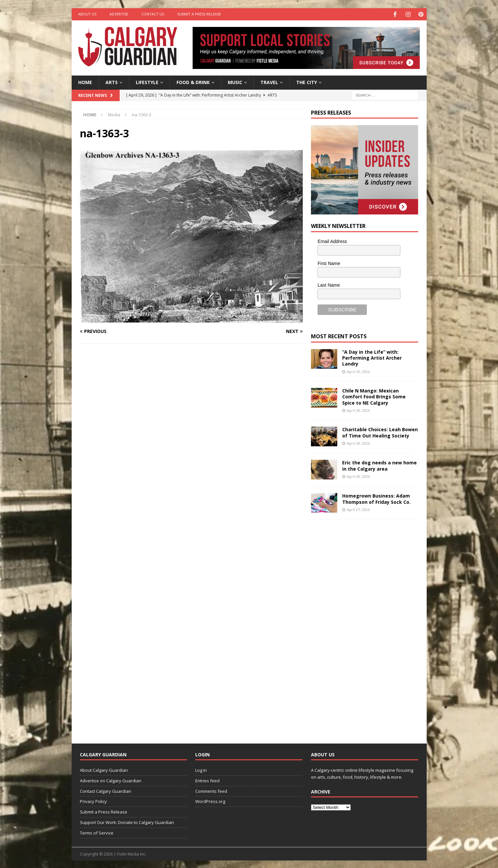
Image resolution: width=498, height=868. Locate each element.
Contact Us (153, 14)
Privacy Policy (93, 801)
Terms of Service (97, 832)
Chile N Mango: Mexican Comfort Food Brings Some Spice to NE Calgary (374, 396)
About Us (87, 14)
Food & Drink (193, 82)
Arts (112, 82)
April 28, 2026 (358, 410)
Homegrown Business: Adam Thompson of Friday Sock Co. (376, 498)
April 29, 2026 (358, 371)
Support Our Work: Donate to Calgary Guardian (127, 822)
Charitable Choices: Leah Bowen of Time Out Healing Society (380, 432)
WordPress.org (210, 801)
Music (235, 82)
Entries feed (207, 780)
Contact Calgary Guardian (106, 790)
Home (85, 82)
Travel (269, 82)
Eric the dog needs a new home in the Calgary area (379, 465)
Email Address (332, 241)
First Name (329, 263)
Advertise (119, 14)
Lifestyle (147, 82)
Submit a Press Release (199, 14)
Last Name (329, 284)
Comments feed (211, 790)
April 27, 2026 (358, 509)
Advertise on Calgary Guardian (111, 780)
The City (307, 82)
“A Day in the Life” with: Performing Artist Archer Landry (372, 357)
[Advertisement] (360, 626)
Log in (201, 769)
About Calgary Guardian (104, 769)
